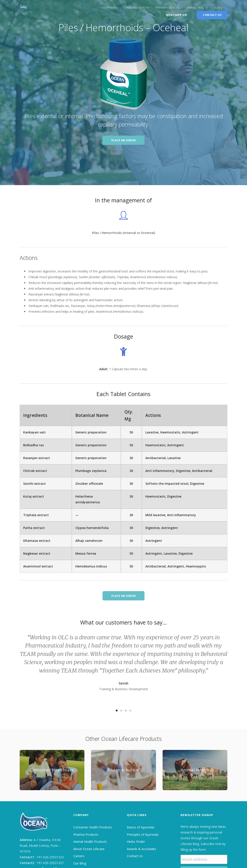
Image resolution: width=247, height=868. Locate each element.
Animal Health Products (90, 842)
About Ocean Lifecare (89, 849)
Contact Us (135, 856)
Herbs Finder (136, 842)
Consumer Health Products (93, 827)
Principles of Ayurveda (143, 834)
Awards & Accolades (142, 849)
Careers (79, 856)
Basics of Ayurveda (141, 827)
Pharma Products (86, 834)
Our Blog (80, 863)
